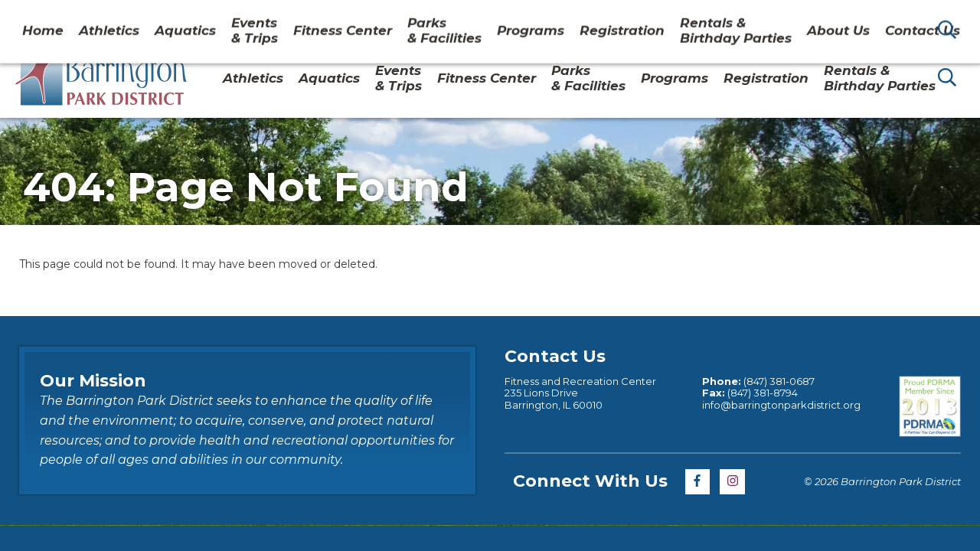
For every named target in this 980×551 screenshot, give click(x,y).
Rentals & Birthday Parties (880, 78)
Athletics (253, 78)
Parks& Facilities (588, 78)
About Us (765, 18)
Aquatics (329, 78)
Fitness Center (487, 78)
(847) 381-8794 (763, 393)
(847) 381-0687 (779, 381)
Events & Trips (399, 78)
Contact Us (844, 18)
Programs (675, 78)
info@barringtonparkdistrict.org (781, 405)
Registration (766, 78)
